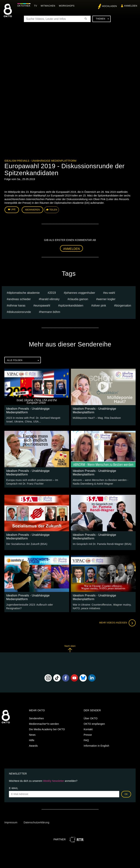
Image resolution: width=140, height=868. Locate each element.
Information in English (96, 746)
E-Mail (14, 788)
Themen (102, 19)
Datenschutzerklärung (36, 822)
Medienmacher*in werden (44, 724)
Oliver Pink (100, 306)
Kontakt (88, 729)
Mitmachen (48, 6)
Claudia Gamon (79, 299)
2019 (52, 293)
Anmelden (72, 249)
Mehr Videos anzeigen (117, 623)
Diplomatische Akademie (24, 293)
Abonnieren (32, 210)
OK (126, 794)
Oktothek (24, 6)
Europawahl (43, 306)
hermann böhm (50, 312)
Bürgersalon (124, 306)
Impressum (11, 822)
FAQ (86, 740)
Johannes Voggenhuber (80, 293)
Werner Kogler (107, 299)
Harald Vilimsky (50, 299)
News (32, 735)
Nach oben (70, 648)
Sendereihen (36, 718)
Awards (33, 746)
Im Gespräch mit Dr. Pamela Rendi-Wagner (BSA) (102, 544)
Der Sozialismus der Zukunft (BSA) (27, 544)
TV (36, 6)
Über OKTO (91, 718)
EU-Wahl (110, 293)
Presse (88, 735)
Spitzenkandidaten (72, 306)
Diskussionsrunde (20, 312)
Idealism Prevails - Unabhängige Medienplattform (40, 161)
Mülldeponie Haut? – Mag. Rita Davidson (97, 418)
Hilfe (32, 740)
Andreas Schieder (20, 299)
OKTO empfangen (94, 724)
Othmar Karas (17, 306)
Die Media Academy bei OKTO (47, 729)
